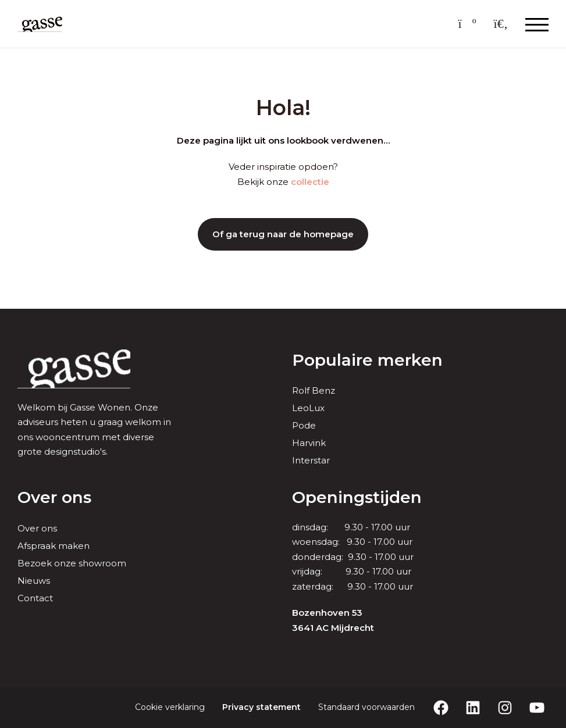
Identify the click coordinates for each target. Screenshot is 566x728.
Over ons (37, 528)
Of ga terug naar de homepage (283, 234)
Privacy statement (261, 707)
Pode (304, 425)
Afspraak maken (54, 546)
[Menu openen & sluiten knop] (537, 24)
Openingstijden (357, 497)
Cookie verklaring (170, 707)
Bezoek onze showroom (72, 563)
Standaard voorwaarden (366, 707)
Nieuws (34, 581)
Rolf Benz (314, 390)
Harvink (309, 443)
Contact (35, 598)
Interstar (311, 460)
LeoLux (308, 408)
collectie (310, 182)
